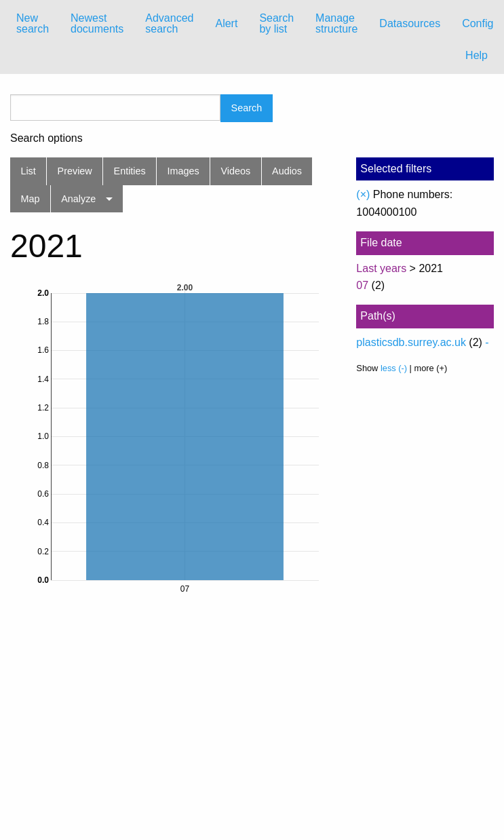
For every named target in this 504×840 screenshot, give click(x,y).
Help (477, 55)
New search (33, 23)
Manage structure (336, 23)
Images (183, 171)
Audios (287, 171)
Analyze (78, 199)
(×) (363, 194)
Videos (236, 171)
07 (362, 285)
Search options (46, 138)
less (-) (394, 368)
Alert (226, 23)
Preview (75, 171)
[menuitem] (33, 24)
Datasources (410, 23)
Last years (381, 268)
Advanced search (169, 23)
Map (30, 199)
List (28, 171)
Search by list (276, 23)
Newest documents (97, 23)
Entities (130, 171)
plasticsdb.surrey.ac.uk (411, 342)
